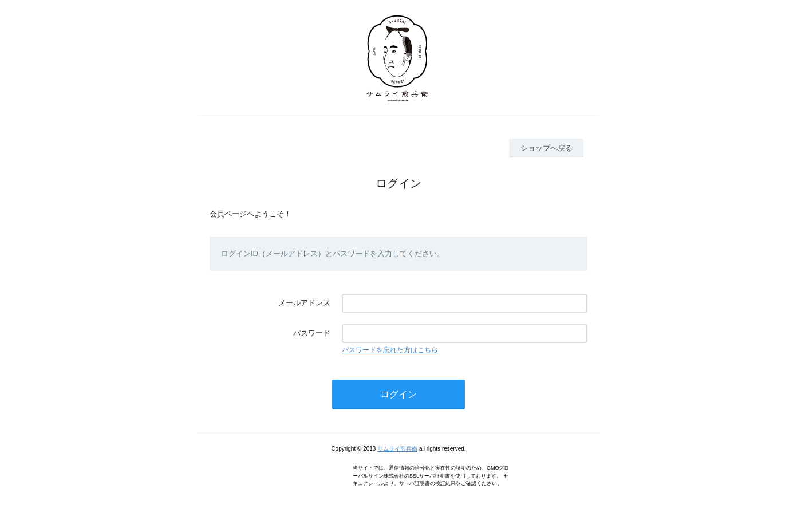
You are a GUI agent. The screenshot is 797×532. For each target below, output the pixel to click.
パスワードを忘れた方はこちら (390, 350)
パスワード (312, 333)
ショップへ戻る (547, 148)
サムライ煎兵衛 (397, 449)
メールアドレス (304, 303)
